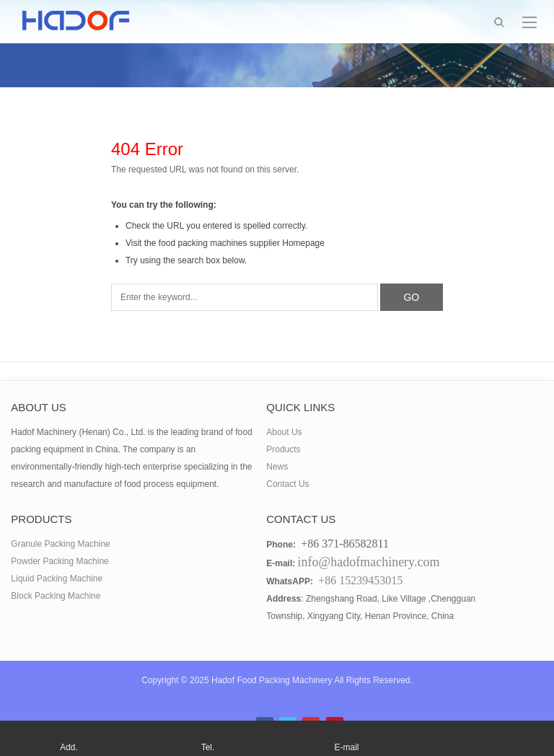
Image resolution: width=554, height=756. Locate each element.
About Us (284, 432)
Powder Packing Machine (60, 561)
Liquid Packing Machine (57, 579)
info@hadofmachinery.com (369, 562)
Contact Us (287, 484)
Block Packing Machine (56, 596)
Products (283, 449)
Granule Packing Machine (60, 544)
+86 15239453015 (360, 580)
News (277, 467)
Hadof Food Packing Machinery (272, 680)
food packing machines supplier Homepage (242, 243)
